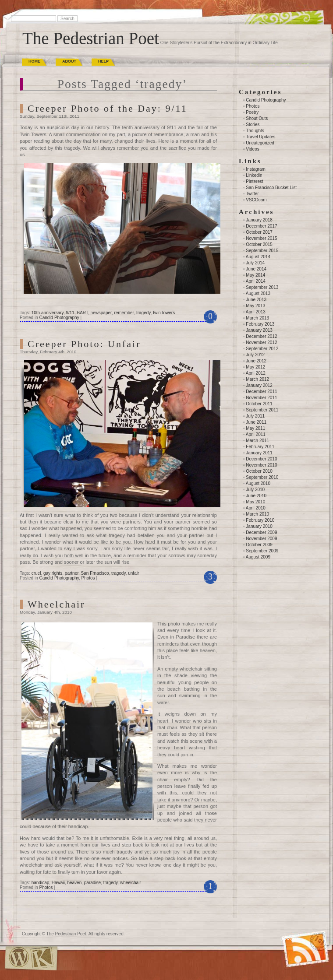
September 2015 (262, 251)
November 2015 (261, 238)
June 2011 (256, 422)
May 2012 (255, 367)
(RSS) (286, 939)
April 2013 (256, 312)
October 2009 (259, 545)
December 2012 (261, 336)
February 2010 (260, 520)
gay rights (53, 573)
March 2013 (257, 318)
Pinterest (254, 181)
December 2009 (261, 532)
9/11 (70, 313)
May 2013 (255, 306)
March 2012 (257, 379)
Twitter (252, 194)
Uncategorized (260, 143)
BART (82, 313)
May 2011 (255, 428)
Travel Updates (260, 137)
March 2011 (257, 441)
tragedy (143, 313)
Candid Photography (59, 318)
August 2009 (258, 557)
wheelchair (131, 883)
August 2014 (258, 257)
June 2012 (256, 361)
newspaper (101, 313)
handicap (41, 883)
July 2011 (255, 416)
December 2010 (261, 459)
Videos (252, 149)
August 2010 (258, 483)
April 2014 (256, 281)
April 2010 (256, 508)
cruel (36, 573)
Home (34, 61)
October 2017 (259, 232)
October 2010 (259, 471)
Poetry (252, 112)
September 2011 (262, 410)
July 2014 (255, 263)
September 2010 (262, 477)
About (69, 61)
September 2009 (262, 551)
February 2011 (260, 447)
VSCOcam (256, 200)
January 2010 (259, 526)
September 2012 (262, 349)
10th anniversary (48, 313)
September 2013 (262, 287)
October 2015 (259, 244)
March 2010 (257, 514)
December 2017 (261, 226)
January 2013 (259, 330)
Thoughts (255, 131)
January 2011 (259, 453)
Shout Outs (257, 118)
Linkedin (254, 175)
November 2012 (261, 342)
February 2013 (260, 324)
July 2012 (255, 355)
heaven (74, 883)
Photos (88, 578)
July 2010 (255, 490)
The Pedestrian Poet (91, 38)
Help (103, 61)
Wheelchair (56, 604)
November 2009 (261, 539)
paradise (92, 883)
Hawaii (58, 883)
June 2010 (256, 496)
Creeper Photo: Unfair (84, 344)
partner (72, 573)
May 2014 (255, 275)
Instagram (255, 169)
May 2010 (255, 502)
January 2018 (259, 220)
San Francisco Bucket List (271, 188)
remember (124, 313)
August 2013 (258, 293)
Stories (253, 125)
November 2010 (261, 465)
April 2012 (256, 373)
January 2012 (259, 385)
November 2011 (261, 398)
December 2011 (261, 392)
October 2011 (259, 404)
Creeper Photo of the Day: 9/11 (108, 108)
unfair (133, 573)
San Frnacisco (95, 573)
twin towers (164, 313)
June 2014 (256, 269)
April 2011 (256, 434)
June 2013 (256, 300)
